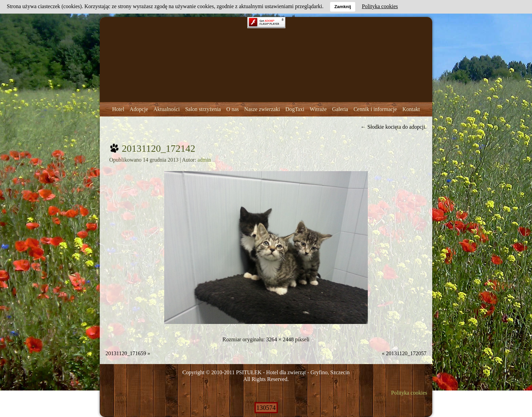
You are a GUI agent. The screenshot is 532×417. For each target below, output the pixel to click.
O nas (233, 109)
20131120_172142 (158, 148)
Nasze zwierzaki (262, 109)
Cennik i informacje (375, 109)
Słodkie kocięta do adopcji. (394, 127)
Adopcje (139, 109)
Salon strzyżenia (203, 109)
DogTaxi (295, 109)
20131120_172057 (406, 353)
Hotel (118, 109)
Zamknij (343, 7)
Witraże (318, 109)
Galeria (340, 109)
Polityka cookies (409, 393)
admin (204, 160)
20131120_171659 (126, 353)
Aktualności (166, 109)
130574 (266, 408)
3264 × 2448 (280, 339)
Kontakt (411, 109)
